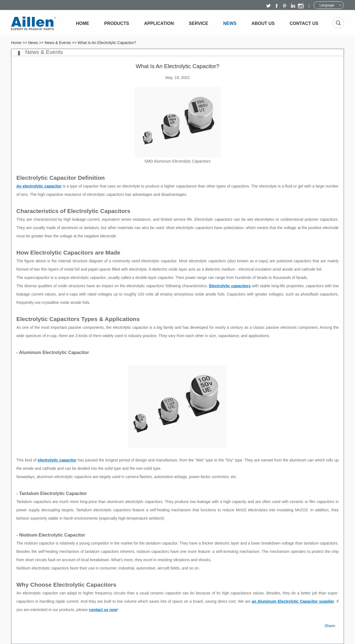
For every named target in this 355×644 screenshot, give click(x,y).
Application (159, 23)
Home (83, 23)
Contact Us (304, 23)
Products (117, 23)
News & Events (58, 43)
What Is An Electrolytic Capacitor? (107, 43)
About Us (263, 23)
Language (327, 5)
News (230, 23)
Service (199, 23)
